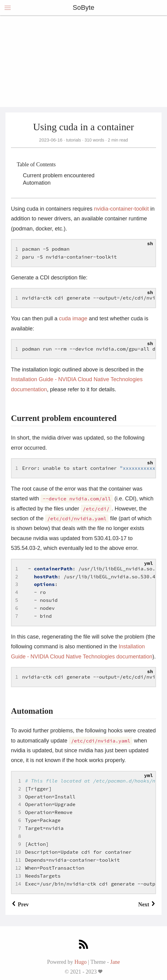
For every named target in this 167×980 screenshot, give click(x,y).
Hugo (80, 962)
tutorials (74, 140)
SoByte (84, 7)
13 (18, 876)
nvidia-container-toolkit (121, 209)
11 (18, 860)
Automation (37, 183)
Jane (115, 962)
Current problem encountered (59, 175)
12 (18, 868)
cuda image (73, 319)
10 (18, 852)
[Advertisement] (83, 61)
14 (18, 884)
